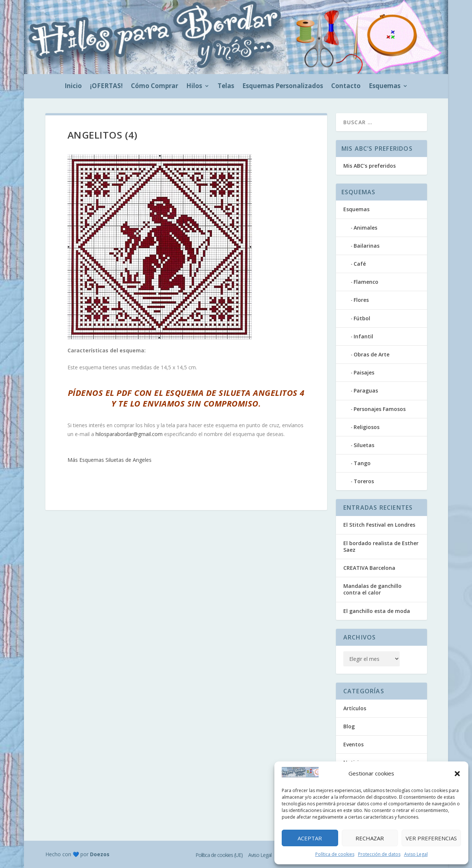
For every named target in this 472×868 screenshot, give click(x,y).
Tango (362, 463)
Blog (349, 726)
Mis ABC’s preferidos (369, 166)
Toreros (364, 481)
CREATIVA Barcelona (369, 568)
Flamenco (366, 282)
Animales (365, 228)
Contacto (346, 87)
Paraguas (366, 391)
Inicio (73, 87)
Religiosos (367, 427)
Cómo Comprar (155, 87)
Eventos (353, 744)
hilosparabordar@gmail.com (129, 434)
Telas (226, 87)
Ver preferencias (431, 838)
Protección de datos (379, 854)
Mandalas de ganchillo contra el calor (372, 589)
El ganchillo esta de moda (377, 611)
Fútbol (362, 318)
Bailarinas (367, 246)
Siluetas (364, 445)
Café (360, 264)
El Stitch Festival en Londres (379, 525)
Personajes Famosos (380, 409)
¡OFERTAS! (106, 87)
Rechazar (370, 838)
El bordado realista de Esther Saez (381, 546)
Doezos (100, 854)
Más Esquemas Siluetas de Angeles (110, 460)
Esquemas (385, 87)
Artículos (355, 708)
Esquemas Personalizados (283, 87)
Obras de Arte (372, 354)
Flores (361, 300)
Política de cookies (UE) (219, 855)
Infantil (363, 336)
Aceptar (310, 838)
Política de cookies (335, 854)
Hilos (194, 87)
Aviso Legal (416, 854)
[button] (457, 774)
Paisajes (364, 372)
